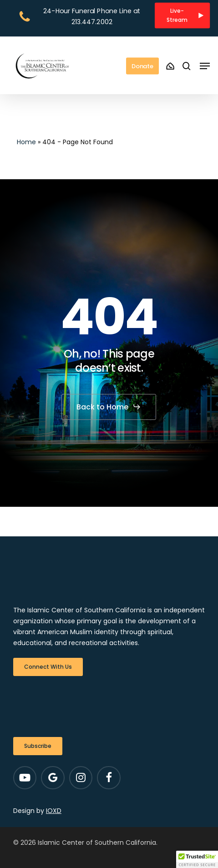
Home (26, 142)
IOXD (54, 811)
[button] (182, 15)
